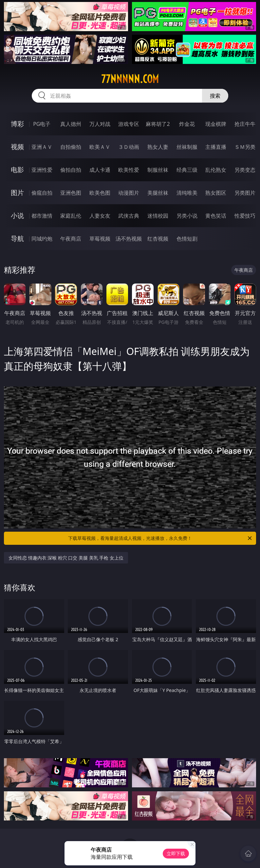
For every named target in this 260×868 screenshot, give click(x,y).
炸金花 (187, 124)
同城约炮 (42, 239)
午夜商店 (71, 239)
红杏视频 (158, 239)
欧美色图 (100, 193)
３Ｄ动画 (129, 147)
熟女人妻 (158, 147)
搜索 (215, 96)
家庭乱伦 (71, 216)
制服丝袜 (158, 170)
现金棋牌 (216, 124)
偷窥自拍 (42, 193)
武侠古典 (129, 216)
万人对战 (100, 124)
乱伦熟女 (216, 170)
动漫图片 (129, 193)
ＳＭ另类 (245, 147)
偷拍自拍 (71, 170)
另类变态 (245, 170)
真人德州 (71, 124)
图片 (17, 193)
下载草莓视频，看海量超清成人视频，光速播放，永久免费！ (160, 538)
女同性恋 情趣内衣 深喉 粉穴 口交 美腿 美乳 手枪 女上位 (66, 558)
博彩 (17, 124)
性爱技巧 (245, 216)
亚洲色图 (71, 193)
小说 (17, 216)
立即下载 (176, 853)
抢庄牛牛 (245, 124)
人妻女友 (100, 216)
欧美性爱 (129, 170)
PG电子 (42, 124)
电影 (17, 170)
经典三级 (187, 170)
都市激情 (42, 216)
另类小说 (187, 216)
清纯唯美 (187, 193)
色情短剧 (187, 239)
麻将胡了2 (158, 124)
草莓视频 (100, 239)
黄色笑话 (216, 216)
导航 (17, 238)
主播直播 (216, 147)
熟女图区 (216, 193)
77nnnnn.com (130, 79)
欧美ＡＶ (100, 147)
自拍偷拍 (71, 147)
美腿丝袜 (158, 193)
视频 (17, 147)
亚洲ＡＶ (42, 147)
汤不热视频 (129, 239)
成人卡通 (100, 170)
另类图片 (245, 193)
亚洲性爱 (42, 170)
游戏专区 (129, 124)
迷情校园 (158, 216)
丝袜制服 (187, 147)
